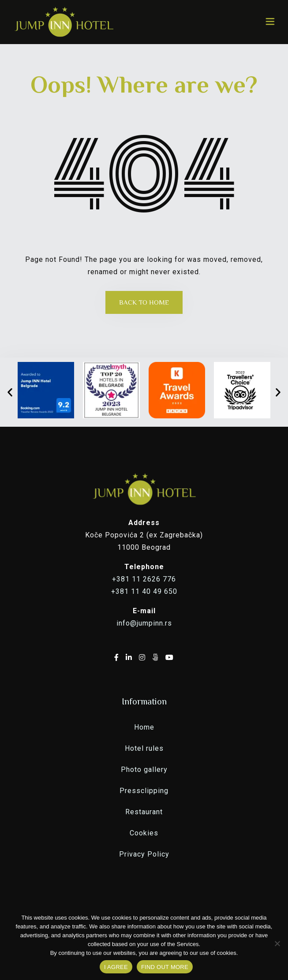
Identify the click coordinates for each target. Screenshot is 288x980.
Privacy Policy (144, 854)
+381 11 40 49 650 (144, 591)
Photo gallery (144, 769)
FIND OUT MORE (165, 967)
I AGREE (116, 967)
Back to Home (144, 302)
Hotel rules (144, 748)
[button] (10, 392)
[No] (277, 943)
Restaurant (144, 812)
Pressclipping (144, 791)
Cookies (144, 833)
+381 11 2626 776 (144, 579)
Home (144, 727)
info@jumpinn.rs (144, 623)
